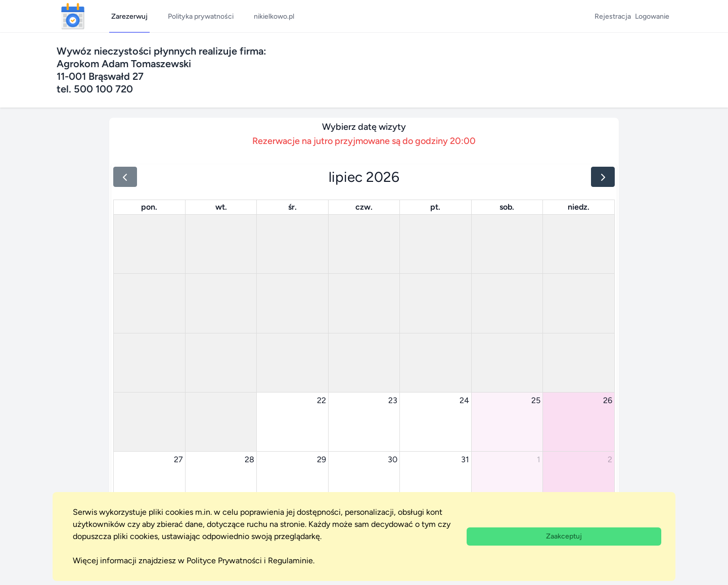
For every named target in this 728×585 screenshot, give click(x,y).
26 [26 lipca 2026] (608, 400)
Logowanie (652, 16)
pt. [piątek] (435, 207)
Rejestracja (613, 16)
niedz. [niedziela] (579, 207)
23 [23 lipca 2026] (393, 400)
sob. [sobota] (507, 207)
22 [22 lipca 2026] (322, 400)
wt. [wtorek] (221, 207)
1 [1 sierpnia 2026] (539, 459)
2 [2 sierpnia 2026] (610, 459)
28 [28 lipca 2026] (249, 459)
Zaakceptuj (564, 536)
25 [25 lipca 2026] (536, 400)
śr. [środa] (292, 207)
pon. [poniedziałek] (149, 207)
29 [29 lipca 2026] (322, 459)
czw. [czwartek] (364, 207)
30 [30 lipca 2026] (393, 459)
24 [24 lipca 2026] (464, 400)
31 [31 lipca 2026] (465, 459)
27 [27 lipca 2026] (178, 459)
